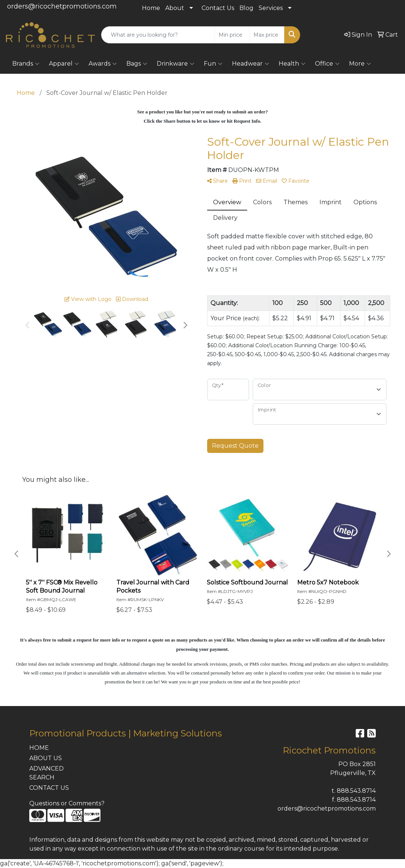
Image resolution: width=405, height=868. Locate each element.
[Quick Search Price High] (267, 35)
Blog (246, 8)
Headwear (250, 64)
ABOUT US (46, 758)
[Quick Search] (158, 35)
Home (151, 8)
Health (292, 64)
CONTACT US (49, 788)
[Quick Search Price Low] (232, 35)
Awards (103, 64)
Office (327, 64)
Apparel (64, 64)
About (175, 8)
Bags (137, 64)
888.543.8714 (356, 791)
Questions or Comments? (67, 803)
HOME (39, 748)
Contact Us (218, 8)
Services (271, 8)
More (360, 64)
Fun (213, 64)
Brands (26, 64)
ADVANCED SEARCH (47, 773)
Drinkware (175, 64)
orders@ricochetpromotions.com (62, 6)
